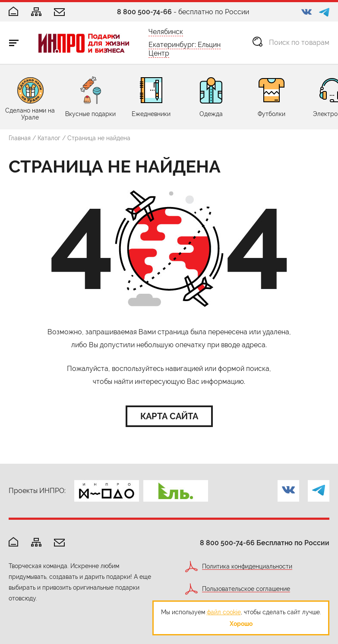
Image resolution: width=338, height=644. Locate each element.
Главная (20, 138)
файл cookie (224, 612)
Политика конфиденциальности (247, 567)
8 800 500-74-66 (144, 12)
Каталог (49, 138)
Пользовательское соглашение (246, 589)
